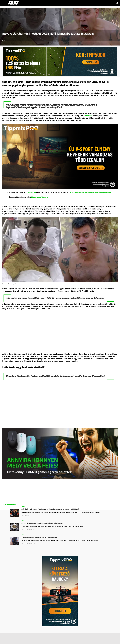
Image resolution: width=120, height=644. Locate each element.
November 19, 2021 (40, 197)
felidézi (89, 116)
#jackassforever (77, 192)
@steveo (32, 192)
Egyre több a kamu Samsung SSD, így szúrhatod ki (39, 537)
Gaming (23, 507)
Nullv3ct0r (24, 529)
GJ (21, 515)
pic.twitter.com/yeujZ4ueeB (98, 192)
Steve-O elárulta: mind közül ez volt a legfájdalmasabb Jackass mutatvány (48, 34)
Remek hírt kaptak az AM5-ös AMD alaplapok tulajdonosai (42, 523)
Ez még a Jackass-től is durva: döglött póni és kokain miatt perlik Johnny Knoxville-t (55, 376)
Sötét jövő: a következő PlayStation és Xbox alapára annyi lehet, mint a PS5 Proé (50, 509)
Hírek (22, 521)
